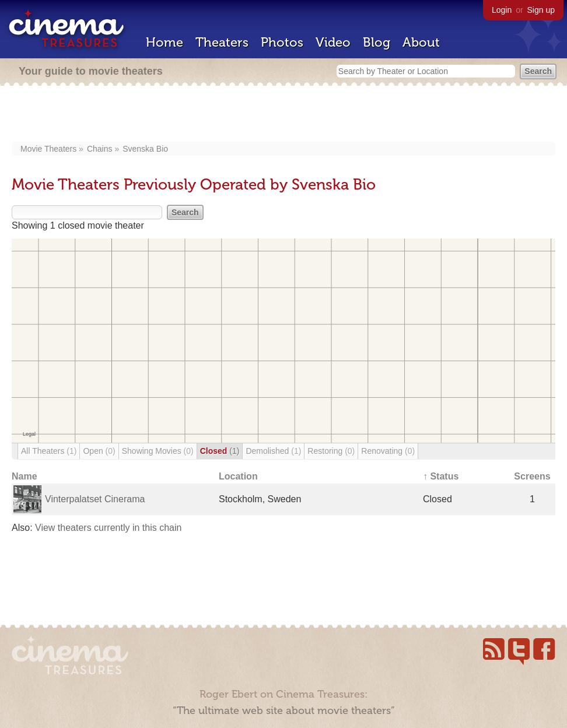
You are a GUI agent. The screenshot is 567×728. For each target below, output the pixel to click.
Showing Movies (158, 451)
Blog (377, 42)
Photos (282, 42)
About (421, 42)
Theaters (222, 42)
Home (164, 42)
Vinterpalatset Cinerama (95, 499)
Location (238, 476)
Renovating (388, 451)
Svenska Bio (145, 149)
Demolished (273, 451)
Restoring (331, 451)
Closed (220, 451)
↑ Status (441, 476)
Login (502, 10)
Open (99, 451)
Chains (100, 149)
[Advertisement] (284, 115)
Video (333, 42)
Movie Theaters (48, 149)
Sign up (541, 10)
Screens (532, 476)
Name (24, 476)
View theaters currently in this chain (108, 528)
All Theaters (49, 451)
